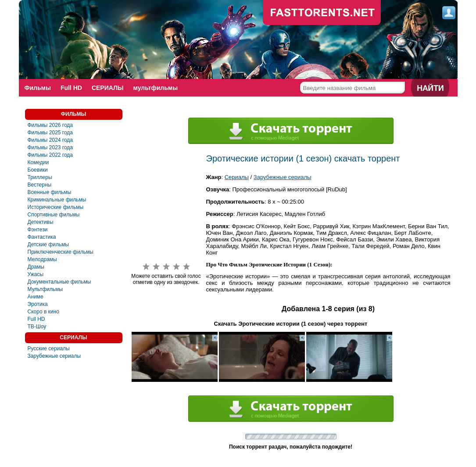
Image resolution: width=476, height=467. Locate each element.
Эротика (38, 304)
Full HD (71, 88)
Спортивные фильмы (54, 215)
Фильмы (38, 88)
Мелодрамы (42, 259)
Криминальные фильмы (57, 200)
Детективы (41, 222)
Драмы (36, 267)
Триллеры (40, 177)
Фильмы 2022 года (50, 155)
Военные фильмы (50, 192)
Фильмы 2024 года (50, 140)
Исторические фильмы (56, 207)
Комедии (38, 162)
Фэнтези (38, 230)
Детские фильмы (48, 244)
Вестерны (40, 185)
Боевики (38, 170)
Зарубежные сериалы (54, 356)
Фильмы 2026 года (50, 125)
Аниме (36, 297)
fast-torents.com (322, 13)
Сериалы (237, 177)
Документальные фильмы (59, 282)
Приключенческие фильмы (61, 252)
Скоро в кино (43, 312)
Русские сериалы (49, 348)
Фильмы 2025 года (50, 133)
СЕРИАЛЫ (108, 88)
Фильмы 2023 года (50, 147)
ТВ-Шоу (37, 327)
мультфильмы (156, 88)
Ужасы (36, 274)
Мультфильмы (45, 289)
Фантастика (42, 237)
